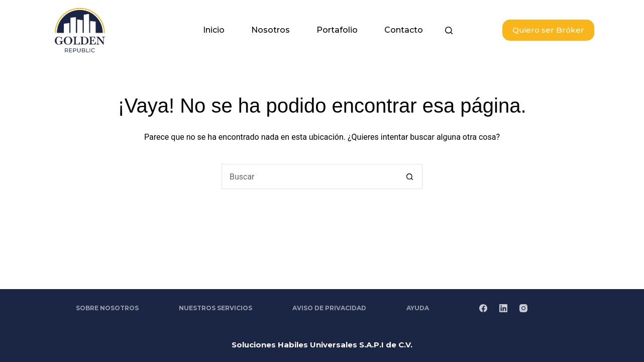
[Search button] (410, 176)
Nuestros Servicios (216, 308)
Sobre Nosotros (107, 308)
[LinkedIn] (503, 308)
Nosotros (271, 30)
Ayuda (418, 308)
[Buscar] (449, 30)
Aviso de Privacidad (329, 308)
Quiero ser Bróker (548, 30)
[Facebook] (483, 308)
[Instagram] (523, 308)
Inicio (214, 30)
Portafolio (337, 30)
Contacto (404, 30)
